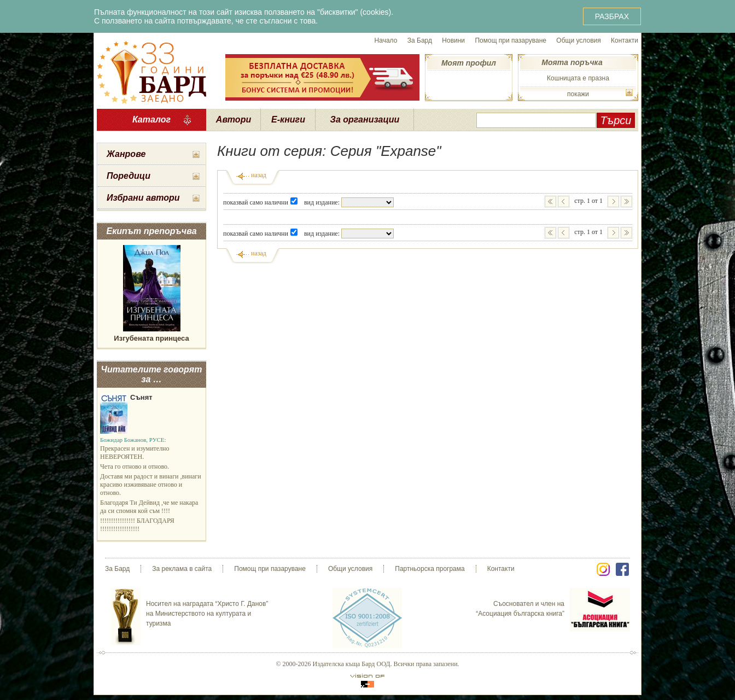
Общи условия (578, 40)
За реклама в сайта (182, 569)
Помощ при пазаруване (511, 40)
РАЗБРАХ (612, 16)
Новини (453, 40)
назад (259, 175)
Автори (234, 119)
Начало (386, 40)
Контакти (625, 40)
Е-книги (288, 119)
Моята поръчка (572, 62)
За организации (365, 119)
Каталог (151, 119)
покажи (578, 94)
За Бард (420, 40)
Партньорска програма (430, 569)
